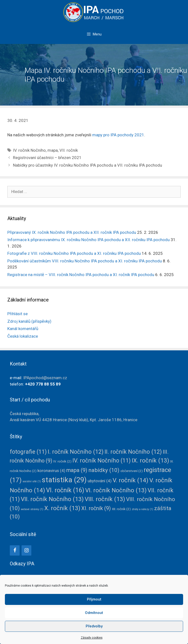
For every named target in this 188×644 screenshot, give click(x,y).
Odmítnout (94, 613)
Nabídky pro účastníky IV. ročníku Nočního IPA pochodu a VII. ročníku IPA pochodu (88, 165)
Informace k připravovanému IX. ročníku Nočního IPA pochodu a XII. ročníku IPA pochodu (88, 240)
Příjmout (94, 599)
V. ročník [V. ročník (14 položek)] (130, 480)
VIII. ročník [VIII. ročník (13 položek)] (105, 499)
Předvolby (94, 626)
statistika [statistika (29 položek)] (64, 480)
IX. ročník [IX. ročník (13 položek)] (150, 461)
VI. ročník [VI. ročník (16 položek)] (65, 490)
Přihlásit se (18, 314)
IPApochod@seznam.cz (45, 378)
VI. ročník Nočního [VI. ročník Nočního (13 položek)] (116, 490)
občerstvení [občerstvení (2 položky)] (132, 471)
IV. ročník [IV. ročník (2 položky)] (62, 461)
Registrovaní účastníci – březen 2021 (47, 158)
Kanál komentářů (23, 329)
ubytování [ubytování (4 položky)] (100, 481)
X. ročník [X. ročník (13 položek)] (62, 508)
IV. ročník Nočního (29, 150)
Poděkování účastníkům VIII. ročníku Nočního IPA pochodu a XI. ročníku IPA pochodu (85, 261)
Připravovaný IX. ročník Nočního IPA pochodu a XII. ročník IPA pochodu (72, 232)
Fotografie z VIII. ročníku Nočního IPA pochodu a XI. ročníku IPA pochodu (74, 253)
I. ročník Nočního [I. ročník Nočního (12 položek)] (76, 452)
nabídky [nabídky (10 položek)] (104, 470)
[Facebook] (15, 550)
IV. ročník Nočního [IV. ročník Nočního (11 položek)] (102, 461)
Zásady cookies (92, 638)
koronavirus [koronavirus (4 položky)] (51, 471)
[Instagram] (26, 550)
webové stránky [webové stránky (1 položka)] (32, 509)
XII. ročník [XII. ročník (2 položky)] (121, 509)
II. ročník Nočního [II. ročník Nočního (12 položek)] (133, 452)
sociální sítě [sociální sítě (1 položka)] (32, 481)
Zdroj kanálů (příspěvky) (29, 321)
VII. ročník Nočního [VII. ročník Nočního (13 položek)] (52, 499)
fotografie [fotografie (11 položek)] (28, 452)
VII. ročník (69, 150)
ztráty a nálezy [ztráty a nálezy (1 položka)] (142, 509)
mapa (53, 150)
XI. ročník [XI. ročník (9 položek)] (96, 508)
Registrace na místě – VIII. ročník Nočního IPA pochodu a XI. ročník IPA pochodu (81, 275)
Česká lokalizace (23, 336)
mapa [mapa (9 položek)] (77, 470)
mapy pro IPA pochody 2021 (118, 135)
